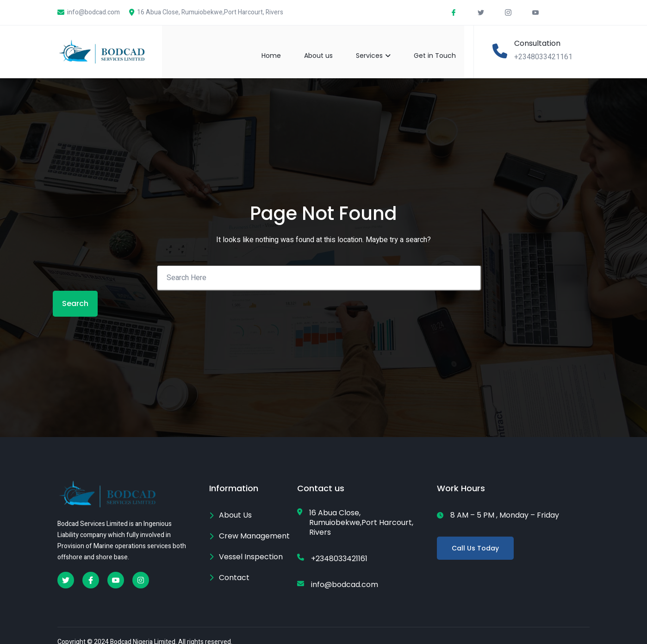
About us (327, 47)
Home (280, 47)
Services (382, 47)
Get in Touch (443, 47)
